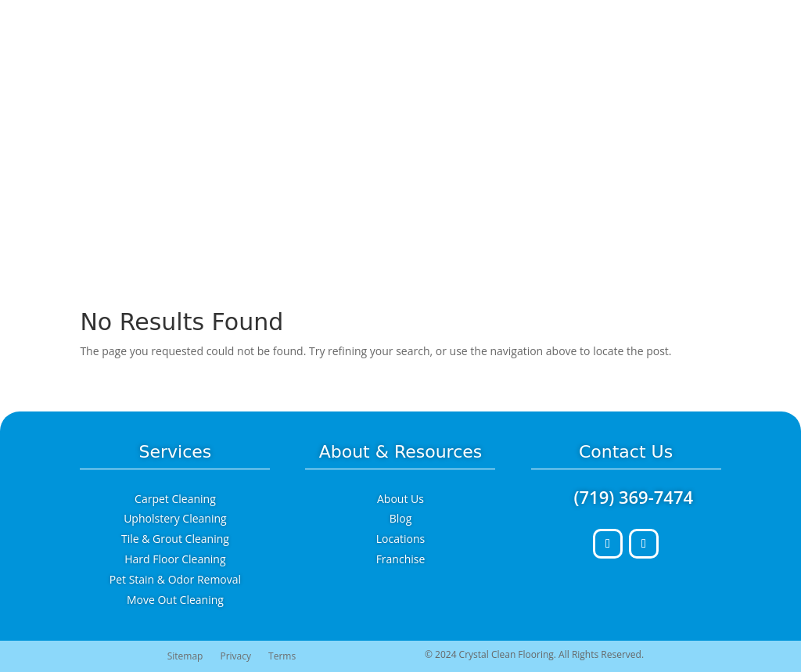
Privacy (235, 657)
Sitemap (185, 657)
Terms (282, 657)
